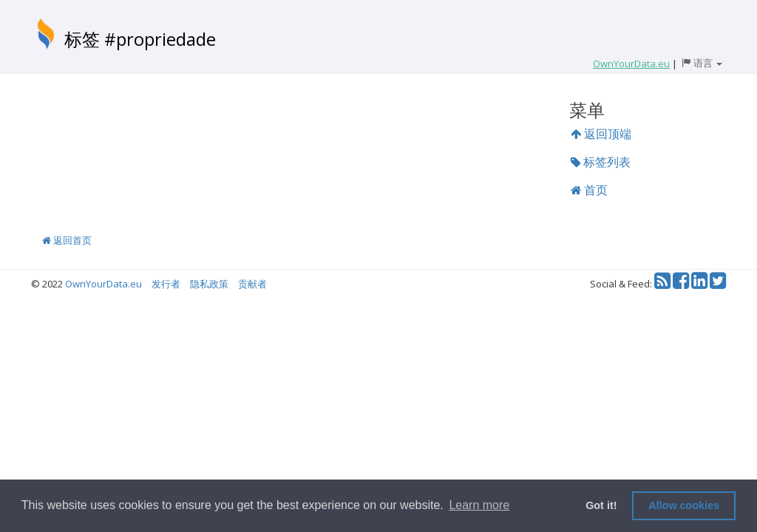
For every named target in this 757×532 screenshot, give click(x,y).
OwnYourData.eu (103, 284)
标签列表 (601, 162)
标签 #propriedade (140, 39)
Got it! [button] (601, 505)
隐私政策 (209, 284)
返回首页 (67, 240)
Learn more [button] (479, 505)
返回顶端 (601, 134)
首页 (589, 190)
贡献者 (252, 284)
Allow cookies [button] (684, 505)
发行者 (166, 284)
